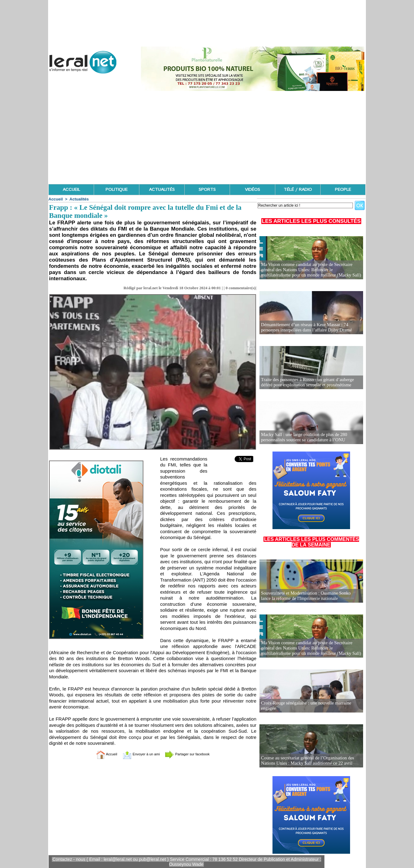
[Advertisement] (207, 137)
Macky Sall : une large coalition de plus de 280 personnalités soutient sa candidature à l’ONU (302, 437)
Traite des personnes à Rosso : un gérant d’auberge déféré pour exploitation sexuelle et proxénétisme (311, 382)
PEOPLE (343, 190)
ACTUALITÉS (162, 190)
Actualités (79, 199)
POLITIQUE (117, 190)
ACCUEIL (71, 190)
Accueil (56, 199)
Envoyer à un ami (137, 754)
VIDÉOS (252, 190)
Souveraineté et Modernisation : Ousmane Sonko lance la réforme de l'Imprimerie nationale (311, 596)
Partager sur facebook (194, 754)
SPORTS (207, 190)
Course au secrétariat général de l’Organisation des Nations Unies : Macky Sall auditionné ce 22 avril (305, 761)
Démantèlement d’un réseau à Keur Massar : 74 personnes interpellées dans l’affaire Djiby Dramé (304, 328)
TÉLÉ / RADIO (298, 190)
